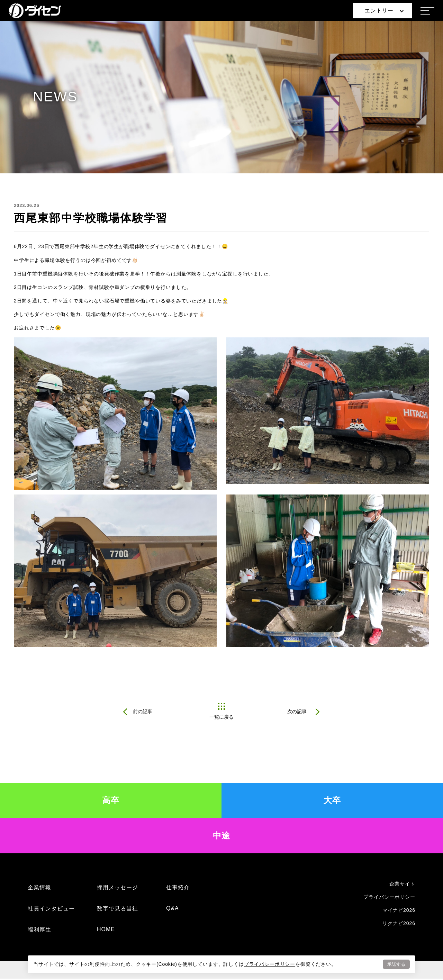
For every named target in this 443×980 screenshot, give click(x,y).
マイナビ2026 (399, 911)
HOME (106, 931)
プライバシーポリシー (270, 964)
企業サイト (402, 885)
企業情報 (39, 889)
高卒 (111, 802)
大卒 (332, 802)
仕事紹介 (178, 889)
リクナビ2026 (399, 925)
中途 (222, 837)
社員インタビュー (51, 910)
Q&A (173, 910)
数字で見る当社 (117, 910)
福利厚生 (39, 931)
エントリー (384, 11)
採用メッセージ (117, 889)
